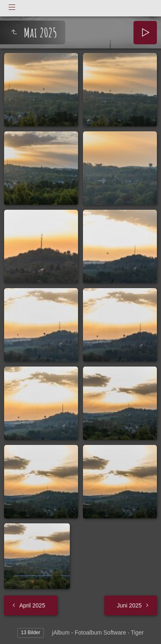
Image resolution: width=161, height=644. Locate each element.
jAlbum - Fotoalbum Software (89, 633)
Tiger (137, 633)
